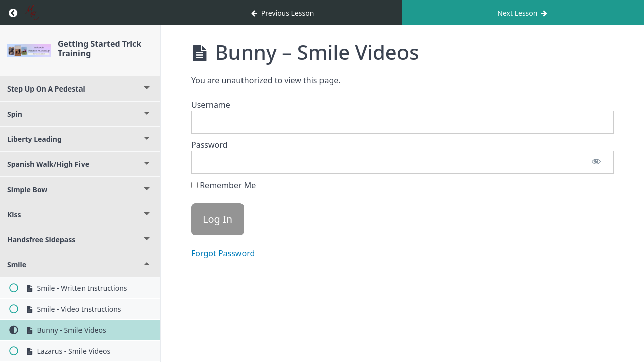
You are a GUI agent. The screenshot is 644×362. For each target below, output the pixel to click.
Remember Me (223, 185)
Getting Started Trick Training (100, 49)
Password (209, 145)
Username (211, 105)
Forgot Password (223, 253)
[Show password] (596, 162)
